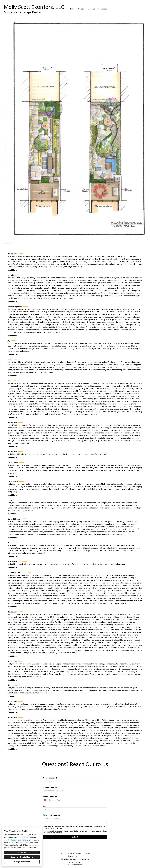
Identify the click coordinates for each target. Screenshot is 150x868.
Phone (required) (75, 799)
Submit (75, 837)
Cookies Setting (78, 865)
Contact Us (103, 9)
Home (72, 9)
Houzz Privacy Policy (19, 840)
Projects (81, 9)
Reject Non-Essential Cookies (22, 857)
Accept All (22, 852)
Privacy (70, 865)
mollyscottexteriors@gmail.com (76, 859)
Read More (13, 270)
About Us (91, 9)
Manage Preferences (22, 862)
